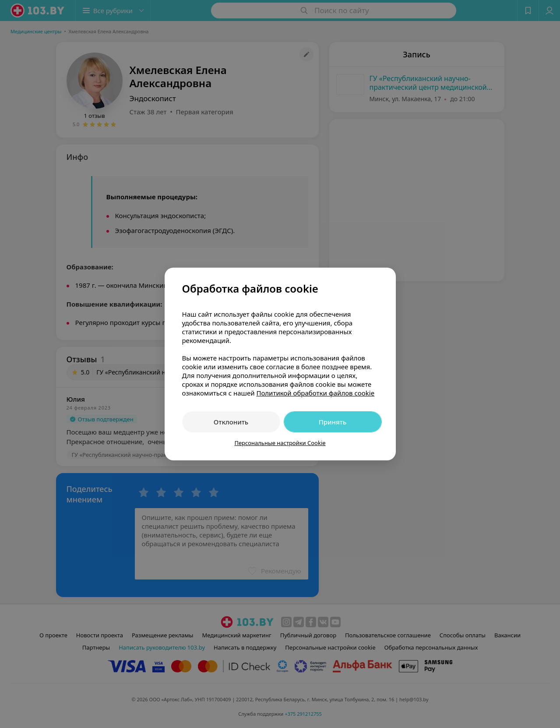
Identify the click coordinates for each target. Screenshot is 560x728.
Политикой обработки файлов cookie (315, 393)
